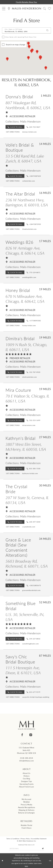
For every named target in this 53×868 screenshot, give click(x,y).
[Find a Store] (9, 8)
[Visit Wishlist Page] (49, 8)
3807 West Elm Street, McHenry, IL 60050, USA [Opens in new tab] (26, 447)
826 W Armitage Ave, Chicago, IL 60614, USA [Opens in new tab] (25, 250)
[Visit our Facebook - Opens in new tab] (22, 735)
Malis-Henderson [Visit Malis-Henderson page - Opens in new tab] (30, 121)
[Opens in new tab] (13, 132)
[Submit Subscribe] (43, 849)
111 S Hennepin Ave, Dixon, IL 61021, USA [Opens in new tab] (23, 670)
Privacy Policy (25, 839)
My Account (27, 799)
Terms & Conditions (13, 839)
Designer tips (27, 781)
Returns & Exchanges (27, 813)
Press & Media (27, 805)
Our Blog (27, 779)
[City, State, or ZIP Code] (26, 30)
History (26, 776)
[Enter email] (27, 849)
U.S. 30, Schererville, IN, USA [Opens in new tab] (25, 617)
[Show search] (44, 8)
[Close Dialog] (2, 861)
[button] (4, 8)
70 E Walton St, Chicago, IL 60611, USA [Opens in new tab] (27, 398)
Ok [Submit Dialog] (50, 861)
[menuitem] (4, 8)
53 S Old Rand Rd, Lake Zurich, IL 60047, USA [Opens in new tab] (25, 158)
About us (27, 773)
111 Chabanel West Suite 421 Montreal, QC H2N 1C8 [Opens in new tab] (26, 750)
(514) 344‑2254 (27, 758)
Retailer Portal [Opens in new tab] (27, 825)
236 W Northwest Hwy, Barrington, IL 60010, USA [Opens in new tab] (27, 202)
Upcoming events (27, 784)
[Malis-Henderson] (27, 9)
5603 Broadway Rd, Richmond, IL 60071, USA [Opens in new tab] (27, 564)
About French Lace (27, 787)
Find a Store (27, 828)
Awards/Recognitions (27, 807)
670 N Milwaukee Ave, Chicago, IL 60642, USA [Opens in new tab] (25, 299)
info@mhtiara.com (27, 761)
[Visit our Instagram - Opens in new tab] (31, 735)
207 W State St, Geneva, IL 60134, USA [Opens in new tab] (27, 500)
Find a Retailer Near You (26, 2)
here (26, 866)
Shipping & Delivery (27, 810)
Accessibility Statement (39, 839)
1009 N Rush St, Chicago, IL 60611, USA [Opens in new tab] (26, 347)
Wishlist (27, 802)
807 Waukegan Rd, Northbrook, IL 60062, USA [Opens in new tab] (28, 105)
